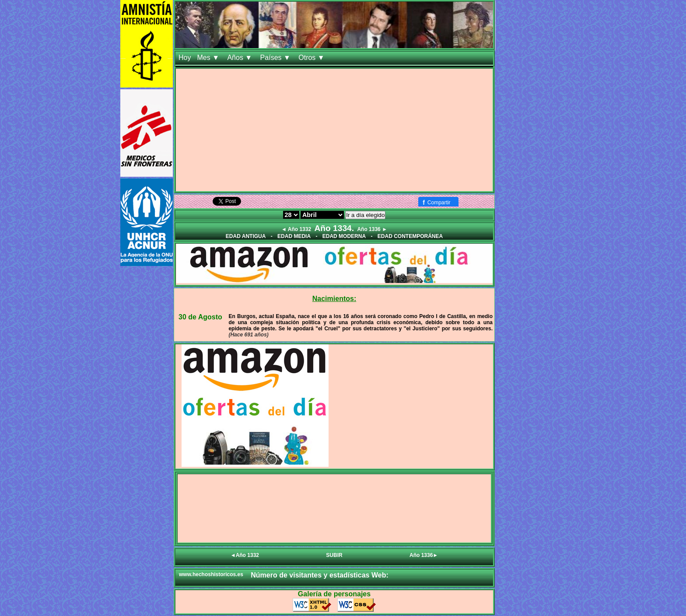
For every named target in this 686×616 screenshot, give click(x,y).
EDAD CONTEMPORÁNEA (410, 236)
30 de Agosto (200, 317)
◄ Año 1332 (296, 229)
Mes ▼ (209, 58)
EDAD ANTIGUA (246, 236)
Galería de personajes (334, 594)
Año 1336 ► (372, 229)
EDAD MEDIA (294, 236)
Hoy (185, 58)
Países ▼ (276, 58)
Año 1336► (424, 555)
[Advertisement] (334, 130)
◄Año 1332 (245, 555)
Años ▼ (240, 58)
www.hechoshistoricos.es (211, 574)
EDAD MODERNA (344, 236)
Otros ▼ (312, 58)
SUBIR (334, 555)
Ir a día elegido (365, 215)
